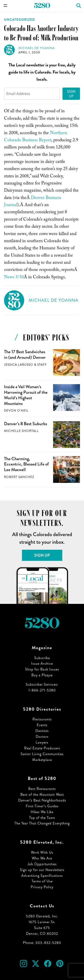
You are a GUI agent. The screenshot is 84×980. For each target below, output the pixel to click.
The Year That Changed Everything (42, 823)
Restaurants (42, 719)
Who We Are (42, 858)
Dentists (42, 731)
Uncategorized (19, 20)
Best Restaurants (42, 789)
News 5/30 (14, 278)
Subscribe (42, 658)
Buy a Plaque (42, 675)
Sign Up (71, 94)
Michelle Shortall (21, 431)
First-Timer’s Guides (42, 806)
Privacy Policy (42, 887)
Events (42, 725)
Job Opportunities (42, 864)
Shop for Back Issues (42, 669)
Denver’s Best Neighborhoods (42, 800)
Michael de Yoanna (37, 48)
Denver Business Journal (33, 202)
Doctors (42, 737)
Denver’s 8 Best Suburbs (26, 424)
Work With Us (42, 852)
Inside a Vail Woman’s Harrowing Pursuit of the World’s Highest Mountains (26, 395)
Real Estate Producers (42, 748)
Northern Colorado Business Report (36, 137)
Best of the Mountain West (42, 794)
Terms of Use (42, 881)
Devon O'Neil (16, 411)
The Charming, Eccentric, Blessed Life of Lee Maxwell (26, 464)
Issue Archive (42, 663)
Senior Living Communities (42, 754)
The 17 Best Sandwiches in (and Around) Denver (25, 355)
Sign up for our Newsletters (42, 870)
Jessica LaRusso (19, 365)
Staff (42, 365)
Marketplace (42, 760)
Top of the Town (42, 818)
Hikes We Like (42, 812)
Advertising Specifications (42, 876)
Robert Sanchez (19, 477)
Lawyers (42, 742)
